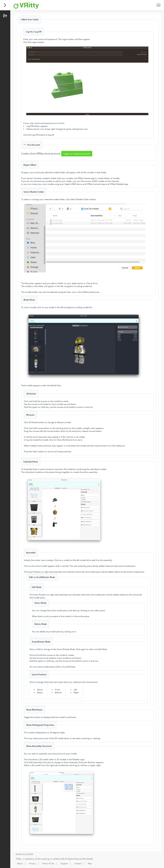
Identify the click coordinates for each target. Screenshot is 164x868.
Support (64, 863)
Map (90, 863)
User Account (32, 145)
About (20, 863)
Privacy (32, 863)
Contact (78, 863)
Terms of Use (48, 863)
